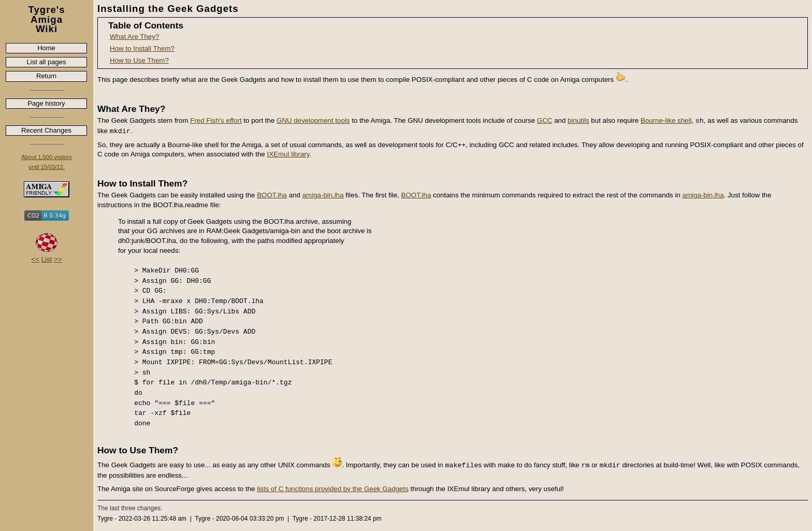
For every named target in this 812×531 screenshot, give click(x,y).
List (47, 259)
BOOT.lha (272, 195)
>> (58, 259)
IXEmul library (288, 154)
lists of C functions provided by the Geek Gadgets (333, 489)
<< (35, 259)
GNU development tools (313, 120)
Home (46, 48)
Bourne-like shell (666, 120)
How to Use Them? (139, 60)
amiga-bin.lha (323, 195)
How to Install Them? (142, 48)
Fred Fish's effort (216, 120)
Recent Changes (46, 130)
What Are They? (134, 37)
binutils (578, 120)
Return (46, 76)
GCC (545, 120)
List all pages (47, 62)
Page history (46, 103)
